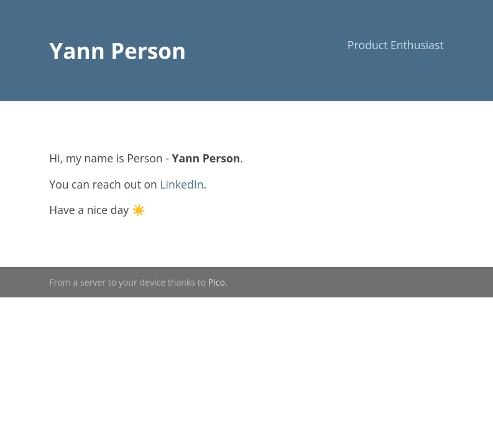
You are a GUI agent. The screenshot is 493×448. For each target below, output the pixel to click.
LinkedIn (182, 184)
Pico (217, 282)
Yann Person (117, 50)
